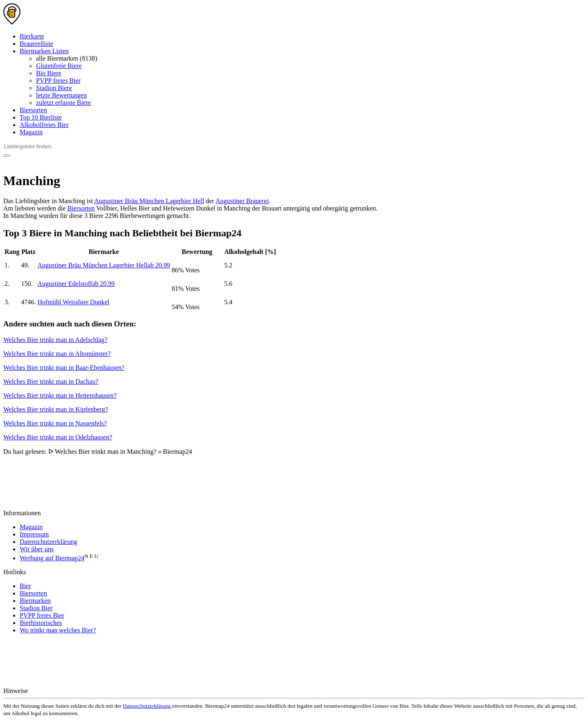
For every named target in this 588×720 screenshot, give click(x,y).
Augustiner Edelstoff (76, 284)
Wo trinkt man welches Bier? (58, 630)
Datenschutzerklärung (48, 542)
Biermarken (35, 601)
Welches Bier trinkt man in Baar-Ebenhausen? (64, 368)
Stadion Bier (36, 608)
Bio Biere (49, 73)
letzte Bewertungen (61, 95)
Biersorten (33, 110)
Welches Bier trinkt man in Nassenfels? (55, 423)
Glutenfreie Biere (59, 66)
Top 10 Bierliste (41, 117)
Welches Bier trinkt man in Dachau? (51, 382)
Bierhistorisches (41, 623)
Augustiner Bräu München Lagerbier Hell (149, 201)
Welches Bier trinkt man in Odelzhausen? (58, 437)
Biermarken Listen (44, 51)
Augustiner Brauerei (242, 201)
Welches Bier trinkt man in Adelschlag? (55, 340)
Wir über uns (37, 549)
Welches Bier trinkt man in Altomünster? (57, 354)
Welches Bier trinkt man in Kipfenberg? (56, 409)
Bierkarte (32, 36)
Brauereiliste (36, 44)
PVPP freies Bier (58, 80)
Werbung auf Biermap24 (52, 558)
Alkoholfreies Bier (44, 125)
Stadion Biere (54, 88)
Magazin (31, 132)
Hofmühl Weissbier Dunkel (73, 302)
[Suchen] (7, 156)
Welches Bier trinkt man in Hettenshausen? (60, 395)
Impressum (34, 534)
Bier (25, 586)
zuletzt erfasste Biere (64, 103)
